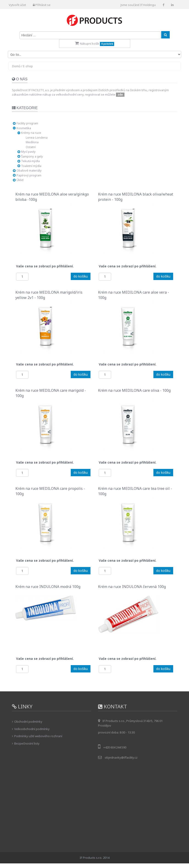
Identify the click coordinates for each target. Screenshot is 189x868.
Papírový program (29, 175)
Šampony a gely (32, 156)
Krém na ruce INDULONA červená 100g (132, 587)
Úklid (20, 180)
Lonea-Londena (37, 137)
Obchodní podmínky (28, 722)
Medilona (32, 142)
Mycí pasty (28, 152)
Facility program (27, 123)
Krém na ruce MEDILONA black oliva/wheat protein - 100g (136, 196)
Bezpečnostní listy (27, 743)
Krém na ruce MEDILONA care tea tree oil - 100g (135, 491)
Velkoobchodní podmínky (32, 729)
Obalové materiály (29, 170)
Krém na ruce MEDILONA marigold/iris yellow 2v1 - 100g (49, 294)
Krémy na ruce (31, 133)
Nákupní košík (95, 44)
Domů (16, 66)
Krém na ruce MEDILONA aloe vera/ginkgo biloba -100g (52, 196)
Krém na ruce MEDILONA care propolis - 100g (50, 491)
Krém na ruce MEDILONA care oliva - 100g (134, 390)
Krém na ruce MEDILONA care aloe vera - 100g (134, 294)
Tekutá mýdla (30, 161)
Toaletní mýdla (31, 166)
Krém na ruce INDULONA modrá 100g (48, 587)
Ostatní (31, 147)
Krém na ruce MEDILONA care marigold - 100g (51, 392)
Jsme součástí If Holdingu (138, 5)
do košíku (81, 276)
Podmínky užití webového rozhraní (38, 736)
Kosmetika (24, 128)
